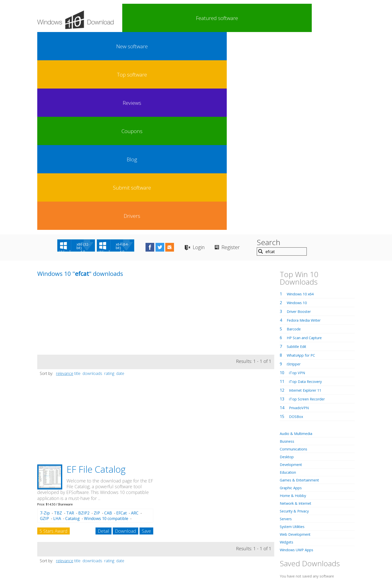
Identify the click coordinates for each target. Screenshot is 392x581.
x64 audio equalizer (297, 478)
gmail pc (326, 466)
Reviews (223, 18)
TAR (70, 315)
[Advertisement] (75, 122)
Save (146, 333)
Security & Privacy (296, 313)
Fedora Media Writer (306, 122)
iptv (283, 450)
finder (301, 472)
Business (288, 243)
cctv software (322, 489)
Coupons (252, 18)
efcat (41, 403)
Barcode (294, 131)
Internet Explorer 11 (308, 192)
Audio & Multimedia (298, 236)
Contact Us (233, 541)
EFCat (121, 315)
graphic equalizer (306, 495)
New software (165, 18)
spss (285, 489)
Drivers (339, 18)
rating (109, 176)
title (77, 176)
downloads (92, 176)
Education (289, 274)
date (120, 176)
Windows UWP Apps (299, 352)
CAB (108, 315)
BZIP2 (84, 315)
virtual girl (300, 489)
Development (292, 267)
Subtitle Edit (298, 149)
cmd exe (341, 460)
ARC (135, 315)
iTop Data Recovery (307, 184)
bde (312, 455)
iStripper (295, 166)
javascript (326, 500)
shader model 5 (293, 455)
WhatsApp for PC (303, 157)
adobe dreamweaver (327, 450)
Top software (194, 18)
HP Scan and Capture (306, 140)
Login (238, 50)
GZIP (44, 321)
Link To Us (159, 541)
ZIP (97, 315)
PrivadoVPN (300, 210)
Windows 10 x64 (302, 96)
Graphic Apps (292, 290)
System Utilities (294, 329)
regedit (321, 484)
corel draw (342, 483)
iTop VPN (298, 175)
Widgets (287, 344)
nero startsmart (304, 457)
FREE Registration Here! (311, 422)
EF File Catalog (96, 271)
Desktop (288, 259)
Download (125, 333)
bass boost (298, 450)
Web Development (297, 336)
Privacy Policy (195, 541)
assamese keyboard (308, 516)
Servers (287, 321)
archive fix (319, 460)
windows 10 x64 (305, 506)
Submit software (310, 18)
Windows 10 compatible (106, 321)
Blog (281, 18)
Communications (295, 251)
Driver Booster (301, 114)
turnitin (324, 478)
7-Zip (45, 315)
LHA (57, 321)
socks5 (307, 500)
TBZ (58, 315)
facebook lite (328, 471)
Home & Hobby (294, 298)
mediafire (304, 484)
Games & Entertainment (302, 282)
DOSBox (297, 219)
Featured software (136, 18)
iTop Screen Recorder (309, 201)
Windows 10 (298, 105)
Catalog (72, 321)
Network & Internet (298, 305)
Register (276, 50)
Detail (103, 333)
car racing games (297, 466)
